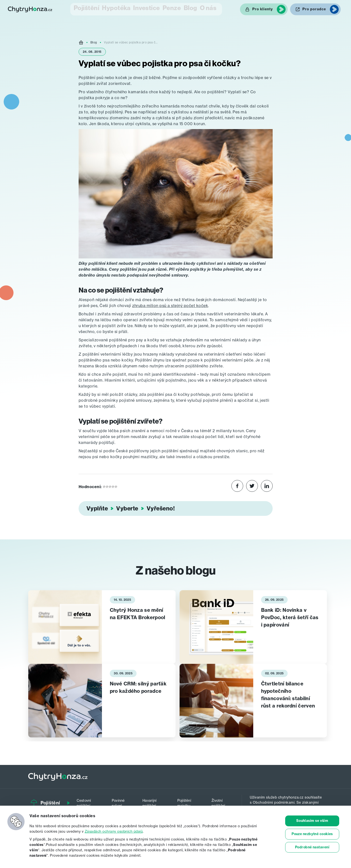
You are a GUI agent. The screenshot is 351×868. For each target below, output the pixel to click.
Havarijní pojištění (153, 801)
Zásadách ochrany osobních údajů (114, 831)
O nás (215, 9)
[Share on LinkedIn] (267, 486)
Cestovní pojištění (89, 801)
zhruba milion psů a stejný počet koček (170, 305)
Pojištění (77, 9)
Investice (139, 9)
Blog (191, 9)
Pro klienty (263, 9)
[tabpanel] (102, 626)
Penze (168, 9)
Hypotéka (108, 9)
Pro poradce (314, 9)
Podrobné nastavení (312, 847)
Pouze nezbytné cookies (312, 834)
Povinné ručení (121, 801)
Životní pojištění (220, 801)
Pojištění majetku (187, 801)
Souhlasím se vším (312, 821)
